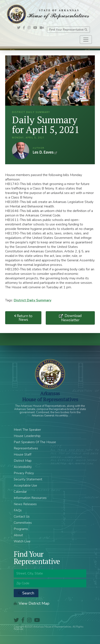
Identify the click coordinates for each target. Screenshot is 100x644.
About (18, 535)
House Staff (23, 455)
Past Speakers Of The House (35, 442)
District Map (23, 461)
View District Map (32, 603)
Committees (23, 523)
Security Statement (28, 479)
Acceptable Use (25, 486)
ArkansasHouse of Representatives (50, 396)
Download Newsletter (71, 318)
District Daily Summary (33, 300)
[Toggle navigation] (86, 40)
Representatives (26, 448)
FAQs (18, 510)
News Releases (25, 504)
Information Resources (30, 498)
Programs (21, 529)
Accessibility (23, 467)
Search (26, 593)
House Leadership (27, 436)
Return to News (23, 318)
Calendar (20, 492)
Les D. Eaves (21, 151)
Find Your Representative (68, 30)
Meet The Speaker (27, 430)
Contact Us (22, 517)
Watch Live (22, 541)
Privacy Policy (24, 473)
